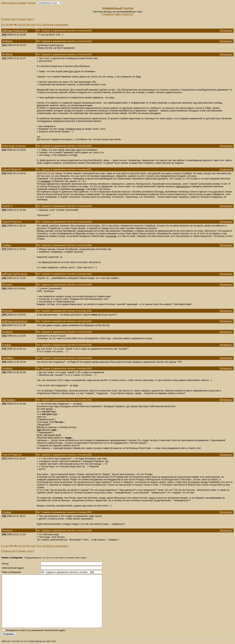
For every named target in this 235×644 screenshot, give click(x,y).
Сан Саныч (9, 400)
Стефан (7, 245)
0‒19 (5, 25)
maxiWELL (8, 358)
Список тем (9, 19)
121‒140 (42, 25)
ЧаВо (118, 14)
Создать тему (25, 19)
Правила (108, 14)
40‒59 (22, 25)
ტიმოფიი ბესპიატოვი (15, 31)
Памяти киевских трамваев (14, 3)
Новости (127, 14)
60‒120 (31, 25)
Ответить (226, 31)
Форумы (32, 3)
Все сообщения (58, 25)
